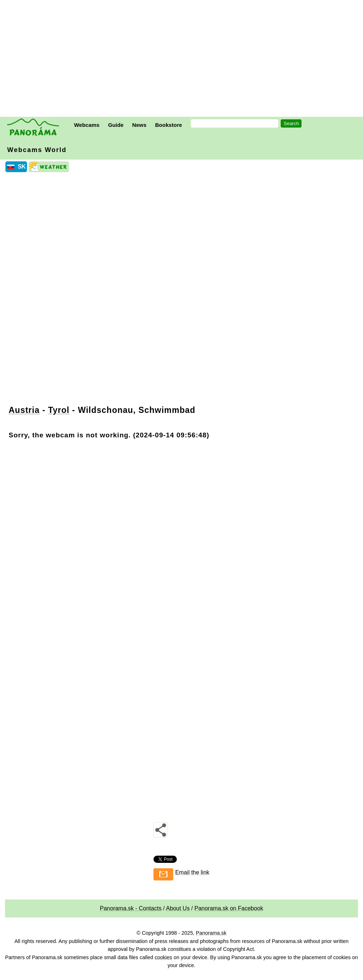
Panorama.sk (211, 933)
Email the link (192, 872)
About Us (178, 908)
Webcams (87, 125)
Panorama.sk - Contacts (131, 908)
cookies (163, 957)
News (139, 125)
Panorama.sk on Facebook (229, 908)
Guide (116, 125)
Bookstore (168, 125)
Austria (24, 410)
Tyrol (59, 410)
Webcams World (37, 150)
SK (22, 167)
